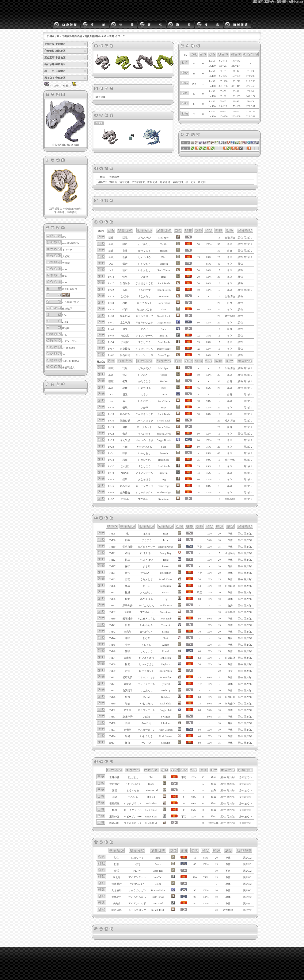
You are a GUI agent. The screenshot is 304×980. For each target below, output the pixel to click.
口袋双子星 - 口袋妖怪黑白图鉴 (64, 36)
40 (219, 264)
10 (219, 283)
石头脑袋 (67, 302)
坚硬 (77, 302)
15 (219, 238)
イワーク (67, 250)
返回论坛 (269, 2)
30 (219, 251)
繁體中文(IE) (296, 2)
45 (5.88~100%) (70, 361)
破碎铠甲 (67, 309)
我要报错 (281, 2)
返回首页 (258, 2)
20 (219, 257)
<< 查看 (51, 86)
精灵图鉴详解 (92, 36)
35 (219, 244)
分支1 (99, 123)
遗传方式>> (245, 777)
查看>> (71, 86)
